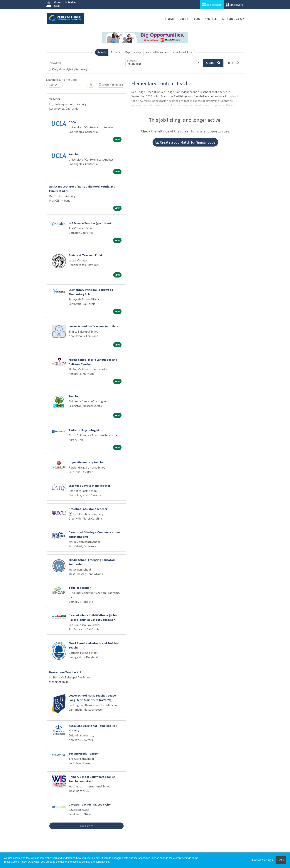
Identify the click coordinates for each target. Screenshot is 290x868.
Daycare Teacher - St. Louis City (90, 804)
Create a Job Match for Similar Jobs (185, 142)
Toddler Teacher (80, 588)
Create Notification (111, 85)
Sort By (53, 85)
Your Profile (206, 19)
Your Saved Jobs (183, 52)
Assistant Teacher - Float (85, 255)
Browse (116, 52)
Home (170, 19)
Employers (235, 5)
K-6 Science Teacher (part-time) (90, 223)
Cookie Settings (262, 860)
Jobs (184, 19)
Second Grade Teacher (84, 753)
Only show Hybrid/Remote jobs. (72, 69)
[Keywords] (87, 63)
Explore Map (133, 52)
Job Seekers (212, 5)
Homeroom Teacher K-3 (65, 672)
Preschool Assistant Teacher (88, 509)
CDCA (72, 122)
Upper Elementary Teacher (87, 462)
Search (102, 52)
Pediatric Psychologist (84, 430)
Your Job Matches (157, 52)
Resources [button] (232, 19)
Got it (281, 860)
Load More (86, 826)
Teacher (55, 99)
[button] (233, 63)
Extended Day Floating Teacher (89, 486)
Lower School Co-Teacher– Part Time (93, 326)
